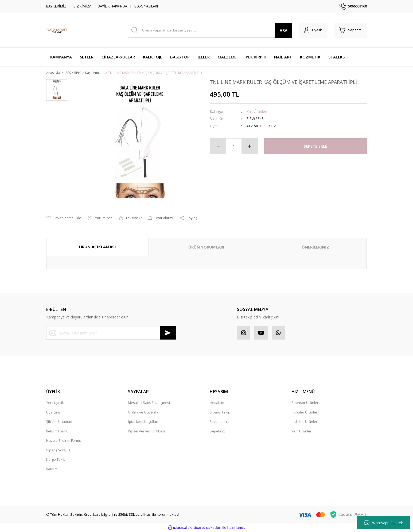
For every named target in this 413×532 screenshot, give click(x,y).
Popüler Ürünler (304, 412)
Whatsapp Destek (384, 523)
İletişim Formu (57, 431)
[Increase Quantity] (250, 147)
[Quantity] (234, 147)
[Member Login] (313, 30)
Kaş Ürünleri (257, 112)
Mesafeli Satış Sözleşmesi (149, 403)
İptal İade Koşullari (143, 422)
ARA (284, 30)
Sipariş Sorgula (58, 450)
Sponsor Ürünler (305, 403)
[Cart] (350, 30)
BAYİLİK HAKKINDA (112, 6)
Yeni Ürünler (301, 431)
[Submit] (168, 333)
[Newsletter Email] (111, 333)
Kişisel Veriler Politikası (146, 431)
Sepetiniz (217, 431)
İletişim (52, 469)
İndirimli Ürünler (304, 422)
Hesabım (217, 403)
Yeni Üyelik (55, 403)
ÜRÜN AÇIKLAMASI (98, 247)
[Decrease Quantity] (218, 147)
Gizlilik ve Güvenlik (143, 412)
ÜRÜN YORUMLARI (206, 247)
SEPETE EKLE (315, 147)
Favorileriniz (220, 422)
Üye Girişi (54, 412)
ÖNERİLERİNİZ (315, 247)
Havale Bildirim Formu (64, 441)
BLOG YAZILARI (146, 6)
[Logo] (57, 30)
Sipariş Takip (220, 412)
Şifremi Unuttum (59, 422)
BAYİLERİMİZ (56, 6)
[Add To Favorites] (64, 219)
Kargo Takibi (56, 460)
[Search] (210, 30)
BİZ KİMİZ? (82, 6)
